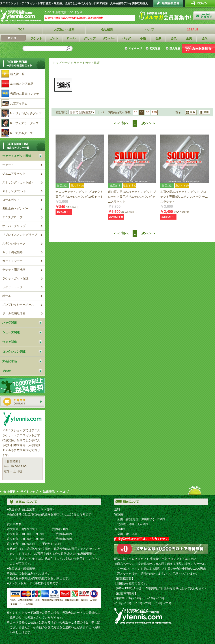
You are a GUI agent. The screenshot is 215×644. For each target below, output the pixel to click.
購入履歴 (173, 49)
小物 (143, 38)
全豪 (158, 38)
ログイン (200, 3)
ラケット (36, 38)
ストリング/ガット (14, 191)
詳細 (191, 112)
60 (147, 112)
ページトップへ (195, 490)
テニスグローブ (12, 217)
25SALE (193, 29)
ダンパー (109, 38)
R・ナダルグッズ (21, 133)
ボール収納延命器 (14, 313)
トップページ (61, 63)
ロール (71, 38)
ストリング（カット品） (18, 182)
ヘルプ (150, 29)
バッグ (126, 38)
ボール (7, 296)
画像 (205, 112)
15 (136, 112)
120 (154, 112)
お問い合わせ (22, 402)
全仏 (174, 38)
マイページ (134, 49)
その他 (63, 85)
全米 (205, 38)
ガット (54, 38)
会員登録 (168, 3)
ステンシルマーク (14, 243)
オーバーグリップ (14, 226)
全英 (189, 38)
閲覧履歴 (154, 49)
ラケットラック (12, 287)
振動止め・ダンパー (15, 209)
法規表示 (49, 492)
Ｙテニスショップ (22, 16)
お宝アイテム (19, 104)
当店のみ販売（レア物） (26, 94)
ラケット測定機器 (14, 270)
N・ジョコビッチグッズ (26, 113)
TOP (21, 29)
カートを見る (199, 49)
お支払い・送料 (64, 29)
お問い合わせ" (204, 16)
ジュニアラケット (14, 174)
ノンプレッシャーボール (18, 305)
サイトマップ (29, 492)
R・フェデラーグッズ (24, 123)
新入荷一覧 (17, 74)
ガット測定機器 (12, 252)
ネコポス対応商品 (22, 84)
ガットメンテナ (12, 261)
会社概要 (107, 29)
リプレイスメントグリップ (20, 235)
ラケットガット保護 (87, 63)
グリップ (90, 38)
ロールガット (11, 200)
